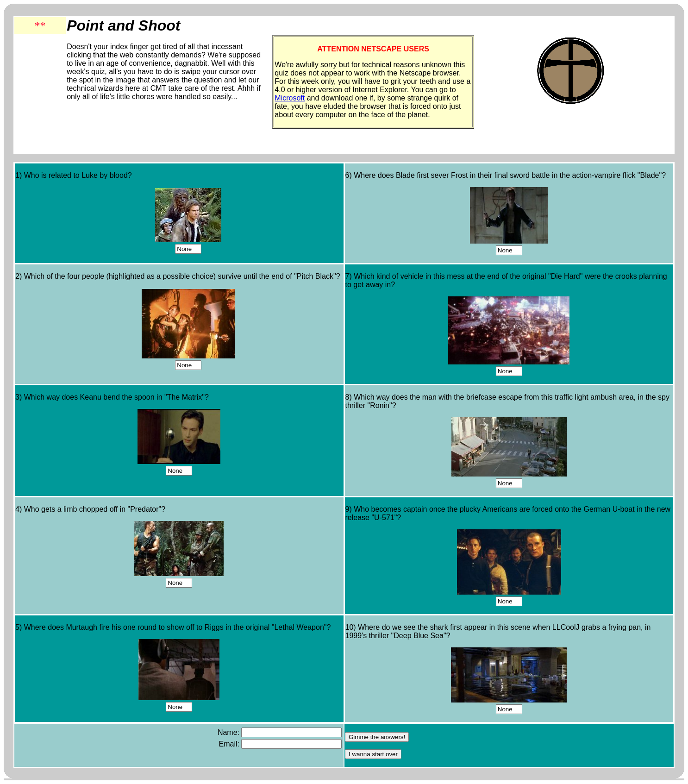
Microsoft (290, 98)
